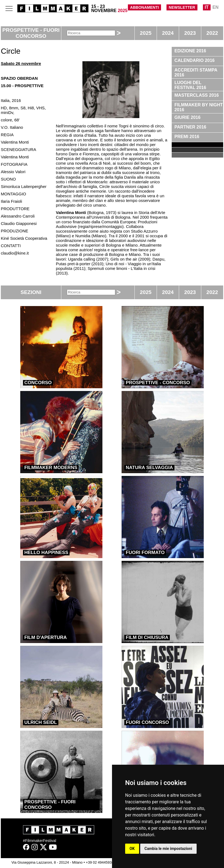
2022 (212, 33)
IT (207, 7)
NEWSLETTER (182, 7)
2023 (190, 33)
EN (216, 7)
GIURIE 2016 (187, 117)
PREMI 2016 (187, 137)
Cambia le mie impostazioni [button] (168, 849)
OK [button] (132, 849)
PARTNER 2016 (190, 127)
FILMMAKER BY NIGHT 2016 (199, 107)
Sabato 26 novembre (21, 63)
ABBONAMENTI (144, 7)
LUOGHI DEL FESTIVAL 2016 (190, 85)
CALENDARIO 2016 (195, 60)
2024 (168, 33)
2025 (146, 33)
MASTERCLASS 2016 (197, 95)
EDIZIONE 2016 (190, 51)
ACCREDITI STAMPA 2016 (196, 72)
